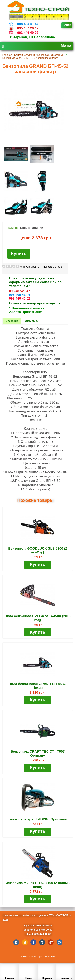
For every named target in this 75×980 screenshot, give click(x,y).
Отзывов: (33, 267)
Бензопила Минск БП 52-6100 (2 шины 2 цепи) (37, 885)
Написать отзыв (52, 267)
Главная (7, 55)
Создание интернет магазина (39, 956)
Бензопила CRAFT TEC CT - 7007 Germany (38, 754)
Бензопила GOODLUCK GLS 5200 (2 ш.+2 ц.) (37, 550)
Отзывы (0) (32, 321)
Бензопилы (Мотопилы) (51, 55)
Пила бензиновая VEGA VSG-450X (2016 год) (37, 618)
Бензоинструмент (25, 55)
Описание (12, 321)
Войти (67, 25)
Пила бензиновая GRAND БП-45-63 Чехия (38, 686)
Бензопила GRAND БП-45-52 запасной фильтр (30, 58)
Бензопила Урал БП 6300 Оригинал (37, 819)
